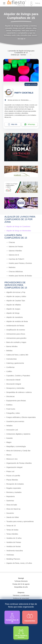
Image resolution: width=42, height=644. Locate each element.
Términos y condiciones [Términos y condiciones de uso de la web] (21, 595)
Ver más (20, 39)
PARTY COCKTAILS (24, 93)
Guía (37, 3)
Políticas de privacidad (21, 598)
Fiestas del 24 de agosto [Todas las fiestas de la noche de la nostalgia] (21, 584)
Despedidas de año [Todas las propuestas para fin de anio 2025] (21, 587)
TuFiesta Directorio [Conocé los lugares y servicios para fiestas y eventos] (21, 581)
